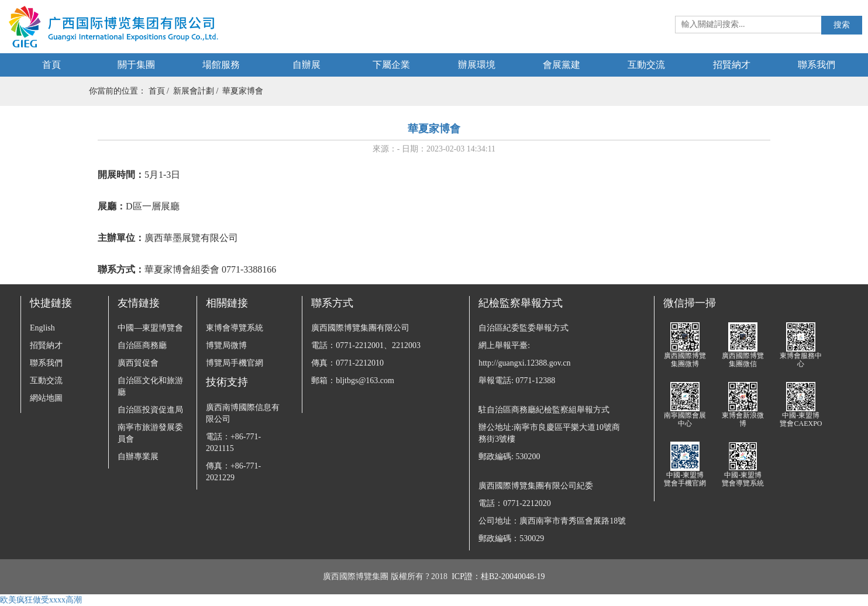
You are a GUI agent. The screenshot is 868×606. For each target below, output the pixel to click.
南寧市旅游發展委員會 (150, 433)
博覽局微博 (226, 345)
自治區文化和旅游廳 (150, 386)
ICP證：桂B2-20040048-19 (498, 576)
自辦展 (306, 65)
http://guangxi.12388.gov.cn (524, 363)
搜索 (842, 25)
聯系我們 (817, 65)
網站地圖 (46, 398)
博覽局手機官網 (235, 363)
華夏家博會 (243, 91)
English (42, 328)
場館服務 (221, 65)
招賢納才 (732, 65)
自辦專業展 (138, 457)
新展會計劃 (194, 91)
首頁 (51, 65)
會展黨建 (562, 65)
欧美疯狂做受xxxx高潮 (41, 600)
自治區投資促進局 (150, 410)
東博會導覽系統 (235, 328)
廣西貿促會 (138, 363)
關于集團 (136, 65)
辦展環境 (477, 65)
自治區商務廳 (142, 345)
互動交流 (646, 65)
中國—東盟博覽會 (150, 328)
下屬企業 (391, 65)
